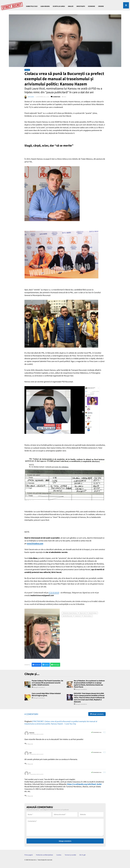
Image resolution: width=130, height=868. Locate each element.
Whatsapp (55, 665)
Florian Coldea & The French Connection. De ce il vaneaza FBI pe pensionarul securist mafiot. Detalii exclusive (47, 683)
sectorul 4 (78, 616)
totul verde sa (88, 616)
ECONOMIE (92, 6)
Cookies (59, 855)
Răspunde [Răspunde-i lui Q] (29, 796)
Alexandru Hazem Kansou (70, 613)
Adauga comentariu (65, 841)
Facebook (36, 665)
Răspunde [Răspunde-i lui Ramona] (29, 744)
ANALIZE (71, 6)
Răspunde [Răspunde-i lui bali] (29, 764)
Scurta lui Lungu (59, 6)
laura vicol (83, 613)
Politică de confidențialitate (44, 855)
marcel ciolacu (93, 613)
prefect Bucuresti (68, 616)
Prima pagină (29, 855)
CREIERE (101, 6)
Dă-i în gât (82, 855)
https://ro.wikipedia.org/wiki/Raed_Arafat (84, 784)
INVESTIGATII (81, 6)
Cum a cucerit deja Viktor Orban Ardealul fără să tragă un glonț (46, 694)
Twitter (46, 665)
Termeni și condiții (70, 855)
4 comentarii (56, 97)
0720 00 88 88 (54, 593)
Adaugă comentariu (39, 687)
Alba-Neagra (45, 6)
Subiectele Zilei (32, 6)
